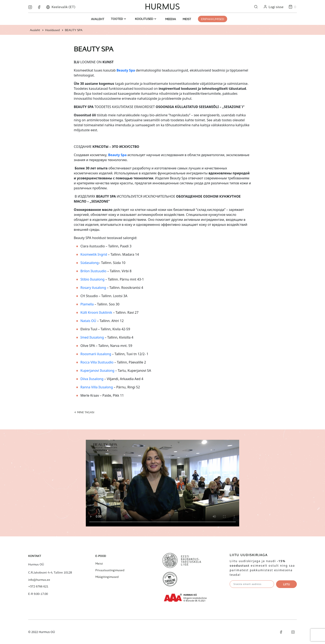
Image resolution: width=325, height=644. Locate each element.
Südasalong (90, 263)
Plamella (87, 304)
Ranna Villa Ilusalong (97, 387)
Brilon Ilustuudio (93, 271)
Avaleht (98, 19)
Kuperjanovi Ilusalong (97, 371)
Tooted (117, 19)
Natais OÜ (88, 321)
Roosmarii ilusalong (96, 354)
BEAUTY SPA (74, 30)
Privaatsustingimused (110, 570)
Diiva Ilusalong (92, 379)
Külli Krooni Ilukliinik (96, 312)
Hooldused (52, 30)
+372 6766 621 (38, 586)
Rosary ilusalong (93, 288)
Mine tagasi (84, 412)
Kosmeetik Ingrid (94, 254)
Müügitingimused (107, 577)
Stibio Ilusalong (92, 279)
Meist (187, 19)
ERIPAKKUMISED (213, 19)
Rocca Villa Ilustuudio (97, 362)
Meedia (171, 19)
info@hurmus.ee (39, 580)
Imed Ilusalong (92, 337)
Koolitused (144, 19)
